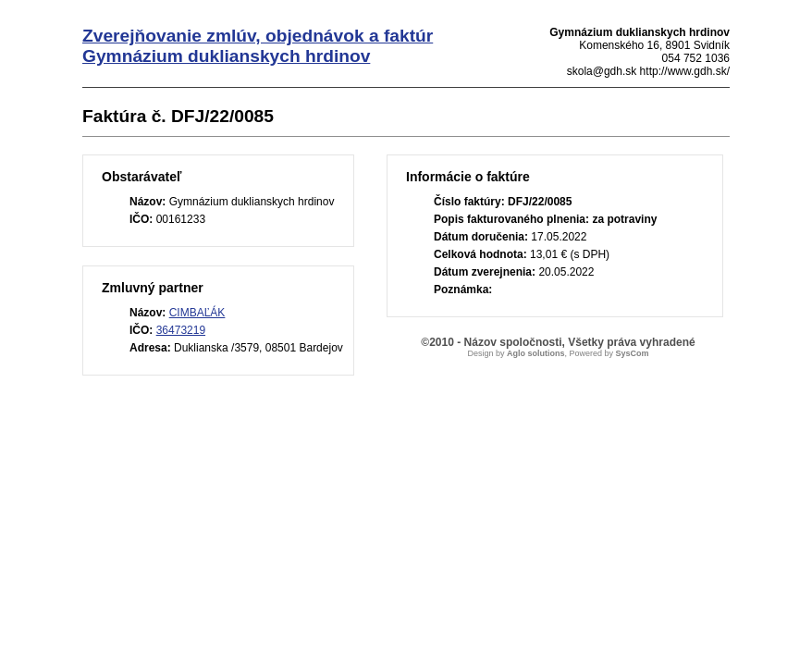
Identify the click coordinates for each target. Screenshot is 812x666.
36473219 (181, 330)
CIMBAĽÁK (197, 313)
